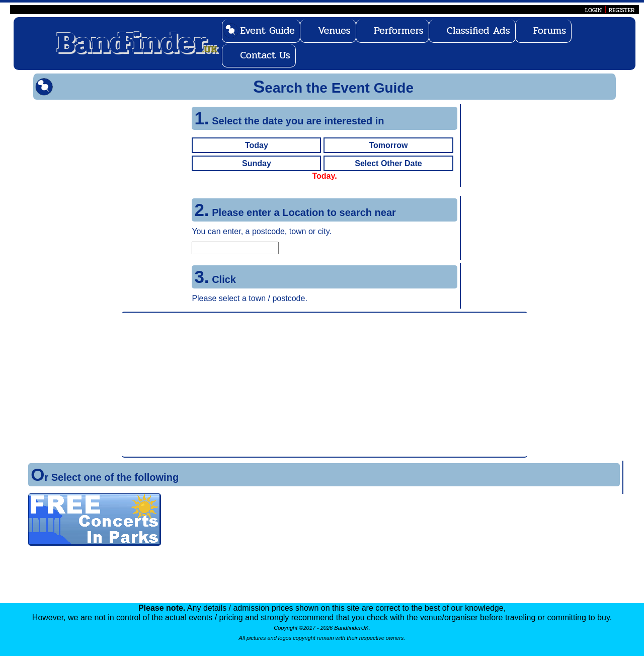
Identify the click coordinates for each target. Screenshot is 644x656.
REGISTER (622, 10)
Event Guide (267, 30)
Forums (550, 30)
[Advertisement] (325, 385)
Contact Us (265, 55)
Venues (334, 30)
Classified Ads (478, 30)
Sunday (257, 163)
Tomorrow (388, 145)
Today (257, 145)
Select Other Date (388, 163)
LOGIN (593, 10)
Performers (399, 30)
